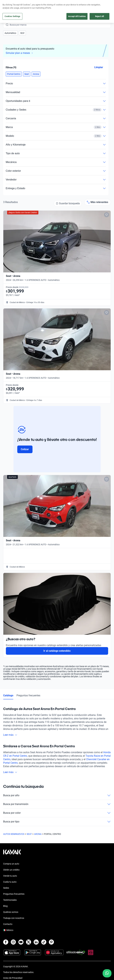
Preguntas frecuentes (28, 695)
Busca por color (57, 813)
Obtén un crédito (11, 870)
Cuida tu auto (10, 882)
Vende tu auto (10, 876)
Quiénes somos (11, 912)
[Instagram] (13, 942)
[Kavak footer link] (12, 854)
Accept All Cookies (77, 16)
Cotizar (25, 449)
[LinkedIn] (36, 942)
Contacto (8, 924)
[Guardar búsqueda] (68, 203)
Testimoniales (10, 900)
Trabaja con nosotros (14, 918)
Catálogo (8, 695)
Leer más (10, 735)
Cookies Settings (12, 16)
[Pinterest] (51, 942)
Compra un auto (11, 864)
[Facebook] (6, 942)
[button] (10, 33)
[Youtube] (21, 942)
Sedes (6, 888)
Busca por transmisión (57, 804)
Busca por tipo (57, 822)
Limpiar (99, 67)
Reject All (99, 16)
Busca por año (57, 795)
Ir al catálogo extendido (57, 651)
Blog (5, 906)
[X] (29, 942)
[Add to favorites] (107, 215)
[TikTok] (44, 942)
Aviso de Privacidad (13, 978)
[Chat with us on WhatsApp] (107, 973)
